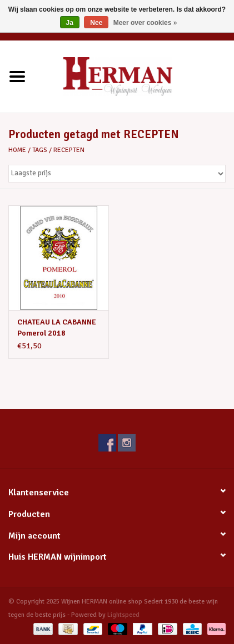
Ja (70, 23)
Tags (40, 150)
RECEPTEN (69, 150)
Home (17, 150)
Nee (96, 23)
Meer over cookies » (145, 23)
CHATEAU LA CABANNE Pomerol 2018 (57, 328)
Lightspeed (123, 615)
